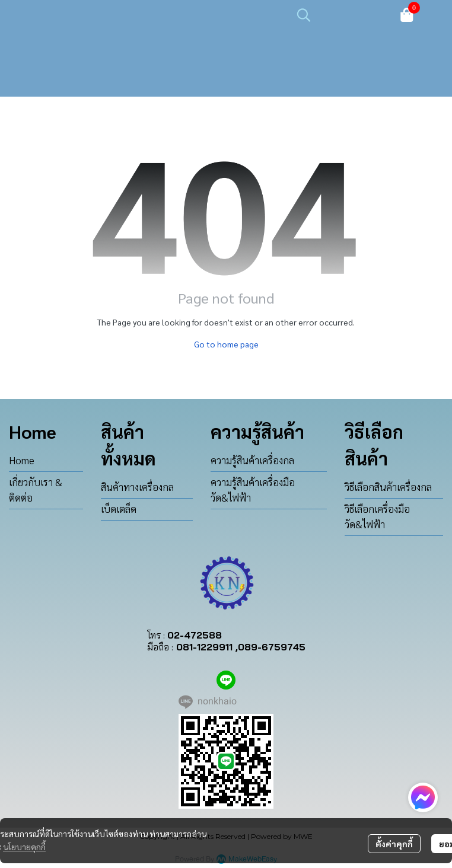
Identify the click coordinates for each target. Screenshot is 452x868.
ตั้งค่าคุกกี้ (394, 844)
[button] (341, 15)
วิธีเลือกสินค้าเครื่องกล (388, 487)
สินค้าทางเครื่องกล (137, 487)
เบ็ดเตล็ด (119, 509)
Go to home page (226, 344)
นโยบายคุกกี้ (24, 847)
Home (22, 460)
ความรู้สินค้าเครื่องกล (252, 460)
